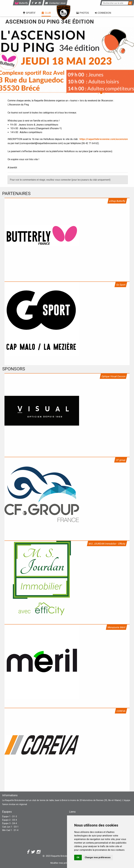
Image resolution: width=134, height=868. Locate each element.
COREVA (121, 711)
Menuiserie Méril (116, 627)
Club (46, 13)
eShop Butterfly (117, 201)
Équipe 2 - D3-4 (10, 820)
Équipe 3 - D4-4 (10, 823)
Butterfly (21, 3)
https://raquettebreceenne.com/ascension (104, 139)
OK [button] (78, 857)
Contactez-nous (56, 3)
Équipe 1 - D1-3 (10, 817)
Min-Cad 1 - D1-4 (10, 830)
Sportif (29, 13)
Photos (83, 13)
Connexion (103, 13)
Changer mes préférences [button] (98, 857)
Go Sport (121, 285)
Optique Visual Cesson (113, 376)
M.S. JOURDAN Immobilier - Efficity (107, 544)
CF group (121, 460)
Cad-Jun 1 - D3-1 (10, 827)
